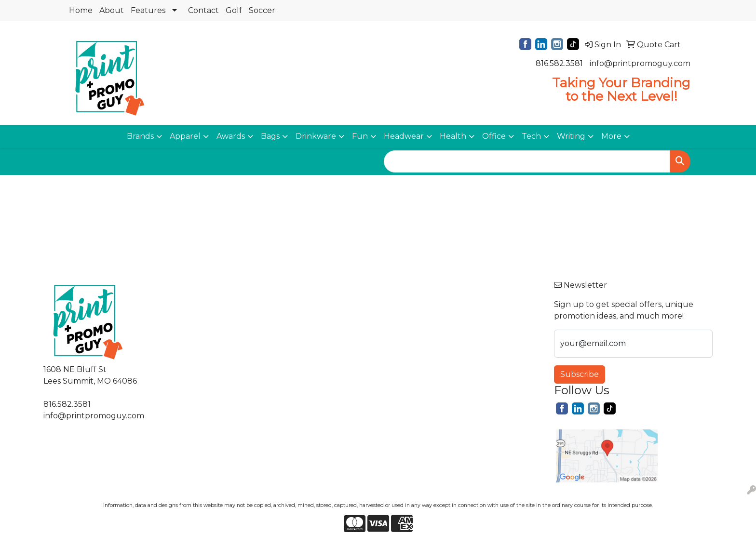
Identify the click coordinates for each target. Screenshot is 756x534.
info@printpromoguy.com (640, 63)
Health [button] (453, 136)
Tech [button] (531, 136)
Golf (234, 10)
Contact (203, 10)
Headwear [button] (404, 136)
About (112, 10)
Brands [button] (140, 136)
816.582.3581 (559, 63)
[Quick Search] (527, 161)
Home (81, 10)
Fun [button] (360, 136)
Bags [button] (270, 136)
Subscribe (580, 374)
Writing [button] (571, 136)
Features (148, 10)
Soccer (262, 10)
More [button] (611, 136)
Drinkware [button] (316, 136)
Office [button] (494, 136)
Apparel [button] (185, 136)
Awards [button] (231, 136)
